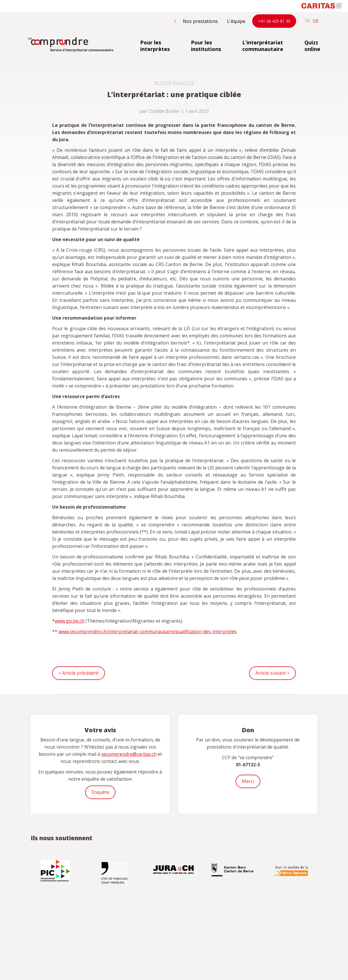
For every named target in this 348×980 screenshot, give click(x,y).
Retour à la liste (174, 82)
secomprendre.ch (71, 45)
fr (307, 21)
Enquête (100, 792)
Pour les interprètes (155, 46)
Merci (248, 781)
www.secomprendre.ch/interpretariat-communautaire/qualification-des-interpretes (148, 631)
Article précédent (79, 673)
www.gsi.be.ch (70, 621)
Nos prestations (200, 21)
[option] (56, 871)
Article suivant (272, 673)
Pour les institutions (206, 46)
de (316, 21)
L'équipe (236, 21)
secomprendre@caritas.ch (129, 754)
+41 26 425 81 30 (274, 21)
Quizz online (312, 46)
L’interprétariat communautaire (263, 46)
